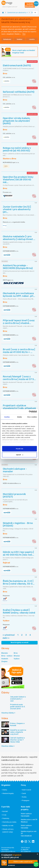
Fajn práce (24, 828)
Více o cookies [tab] (32, 417)
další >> (6, 638)
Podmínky (6, 818)
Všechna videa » (8, 746)
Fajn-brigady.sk (26, 836)
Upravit (20, 455)
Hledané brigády (8, 793)
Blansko (5, 653)
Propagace (26, 800)
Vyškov (17, 659)
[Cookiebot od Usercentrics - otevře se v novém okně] (29, 412)
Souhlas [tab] (7, 417)
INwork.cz (24, 822)
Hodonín (5, 659)
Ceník (24, 793)
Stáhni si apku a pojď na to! (23, 862)
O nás (4, 815)
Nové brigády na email (20, 642)
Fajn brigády (25, 816)
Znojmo (4, 661)
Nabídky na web (8, 826)
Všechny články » (8, 713)
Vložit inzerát (27, 790)
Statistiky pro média (9, 822)
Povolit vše (19, 449)
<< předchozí (9, 635)
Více (24, 34)
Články (5, 790)
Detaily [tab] (19, 417)
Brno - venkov (7, 656)
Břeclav (17, 656)
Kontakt (5, 811)
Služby (24, 797)
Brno (16, 653)
